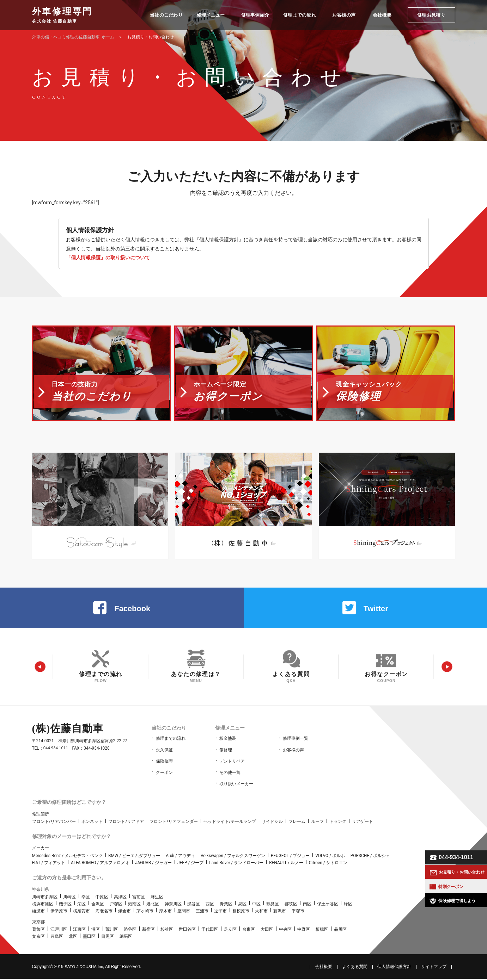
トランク (338, 823)
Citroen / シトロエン (328, 864)
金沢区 (98, 905)
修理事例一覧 (296, 744)
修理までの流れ (171, 744)
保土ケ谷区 (328, 905)
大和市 (261, 912)
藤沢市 (280, 912)
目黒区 (108, 938)
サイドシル (272, 823)
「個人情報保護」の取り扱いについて (108, 258)
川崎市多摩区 (45, 898)
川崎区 (69, 898)
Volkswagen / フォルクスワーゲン (233, 857)
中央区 (285, 930)
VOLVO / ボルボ (330, 857)
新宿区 (148, 930)
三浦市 (202, 912)
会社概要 (324, 968)
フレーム (297, 823)
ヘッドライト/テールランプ (230, 823)
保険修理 (164, 764)
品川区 (340, 930)
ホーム (73, 37)
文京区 (38, 938)
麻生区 (157, 898)
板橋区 (322, 930)
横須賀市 (81, 912)
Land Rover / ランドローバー (236, 864)
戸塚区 (116, 905)
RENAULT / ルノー (286, 864)
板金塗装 (228, 744)
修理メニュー (229, 733)
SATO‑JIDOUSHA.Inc (85, 968)
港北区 (153, 905)
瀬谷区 (194, 905)
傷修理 (226, 754)
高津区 (120, 898)
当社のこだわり (168, 733)
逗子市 (220, 912)
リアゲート (363, 823)
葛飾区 (38, 930)
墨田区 (89, 938)
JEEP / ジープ (190, 864)
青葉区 (226, 905)
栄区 (81, 905)
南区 (307, 905)
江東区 (79, 930)
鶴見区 (273, 905)
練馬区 (126, 938)
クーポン (164, 775)
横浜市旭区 (43, 905)
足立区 (230, 930)
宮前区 (139, 898)
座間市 (184, 912)
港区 (96, 930)
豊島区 (57, 938)
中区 (256, 905)
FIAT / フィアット (49, 864)
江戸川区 (59, 930)
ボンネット (92, 823)
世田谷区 (187, 930)
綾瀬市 (38, 912)
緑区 (348, 905)
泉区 (242, 905)
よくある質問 (355, 968)
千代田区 (210, 930)
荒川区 (112, 930)
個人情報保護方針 (394, 968)
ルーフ (317, 823)
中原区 (102, 898)
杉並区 (167, 930)
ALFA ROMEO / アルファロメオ (100, 864)
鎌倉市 (124, 912)
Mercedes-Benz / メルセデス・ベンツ (68, 857)
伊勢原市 (59, 912)
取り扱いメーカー (236, 785)
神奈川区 (173, 905)
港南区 (134, 905)
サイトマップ (434, 968)
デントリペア (232, 764)
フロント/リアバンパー (54, 823)
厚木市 (165, 912)
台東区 (249, 930)
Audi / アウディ (180, 857)
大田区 (267, 930)
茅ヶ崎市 (145, 912)
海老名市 (104, 912)
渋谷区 (130, 930)
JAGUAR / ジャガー (153, 864)
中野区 (304, 930)
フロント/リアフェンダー (174, 823)
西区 (210, 905)
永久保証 (164, 754)
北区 (73, 938)
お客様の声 (293, 754)
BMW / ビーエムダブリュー (134, 857)
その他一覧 (230, 775)
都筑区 (291, 905)
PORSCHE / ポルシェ (370, 857)
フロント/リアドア (126, 823)
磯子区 (65, 905)
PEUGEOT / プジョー (290, 857)
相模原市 (241, 912)
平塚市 (298, 912)
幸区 (86, 898)
